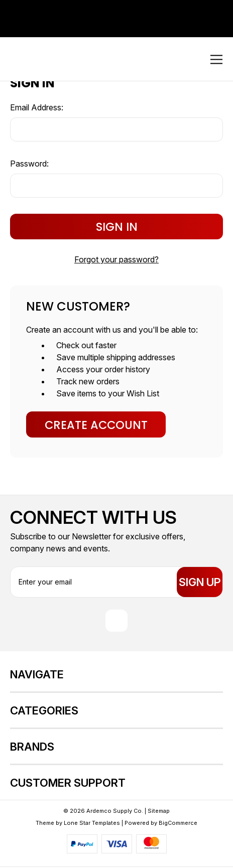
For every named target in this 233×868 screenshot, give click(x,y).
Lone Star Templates (92, 824)
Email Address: (37, 107)
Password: (29, 164)
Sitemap (159, 812)
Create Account (96, 425)
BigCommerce (178, 824)
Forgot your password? (117, 259)
